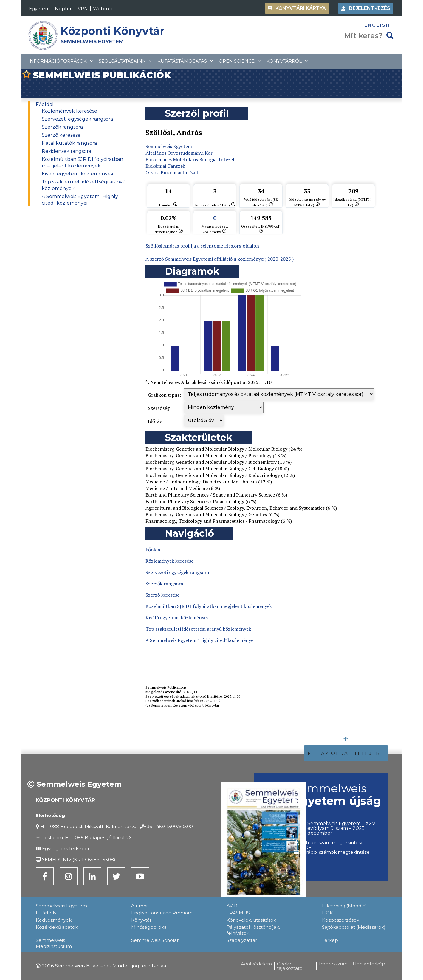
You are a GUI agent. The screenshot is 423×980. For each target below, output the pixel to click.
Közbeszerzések (341, 920)
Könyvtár (141, 920)
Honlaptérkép (369, 964)
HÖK (327, 913)
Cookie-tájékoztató (290, 966)
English (377, 25)
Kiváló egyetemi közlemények (78, 174)
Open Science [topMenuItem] (240, 61)
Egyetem (39, 8)
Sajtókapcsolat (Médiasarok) (354, 927)
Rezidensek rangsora (66, 151)
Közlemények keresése (69, 111)
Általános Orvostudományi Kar (179, 153)
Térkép (330, 940)
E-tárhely (46, 913)
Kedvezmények (54, 920)
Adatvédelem (256, 964)
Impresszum (333, 964)
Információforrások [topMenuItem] (61, 61)
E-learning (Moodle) (344, 906)
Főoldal (45, 104)
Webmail (103, 8)
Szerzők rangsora (62, 127)
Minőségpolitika (149, 927)
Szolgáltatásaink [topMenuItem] (125, 61)
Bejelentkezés (370, 8)
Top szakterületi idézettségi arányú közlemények (198, 629)
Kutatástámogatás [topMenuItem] (185, 61)
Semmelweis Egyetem (169, 146)
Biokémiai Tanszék (165, 166)
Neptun (64, 8)
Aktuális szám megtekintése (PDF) (332, 845)
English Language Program (162, 913)
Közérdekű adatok (57, 927)
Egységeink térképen (66, 848)
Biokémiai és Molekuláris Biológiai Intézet (190, 159)
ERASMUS (238, 913)
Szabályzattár (242, 940)
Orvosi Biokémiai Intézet (172, 172)
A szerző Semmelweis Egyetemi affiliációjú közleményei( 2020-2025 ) (220, 259)
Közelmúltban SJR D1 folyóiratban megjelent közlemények (209, 606)
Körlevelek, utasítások (251, 920)
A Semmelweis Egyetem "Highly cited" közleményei (200, 640)
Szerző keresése (61, 135)
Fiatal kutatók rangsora (69, 143)
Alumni (139, 906)
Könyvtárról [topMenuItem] (287, 61)
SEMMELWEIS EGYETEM (92, 41)
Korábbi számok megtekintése (335, 852)
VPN (83, 8)
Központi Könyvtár (113, 31)
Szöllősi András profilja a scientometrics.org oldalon (202, 246)
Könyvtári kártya (301, 8)
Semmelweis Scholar (155, 940)
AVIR (232, 906)
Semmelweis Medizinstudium (54, 943)
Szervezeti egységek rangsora (77, 119)
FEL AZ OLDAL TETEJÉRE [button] (346, 753)
